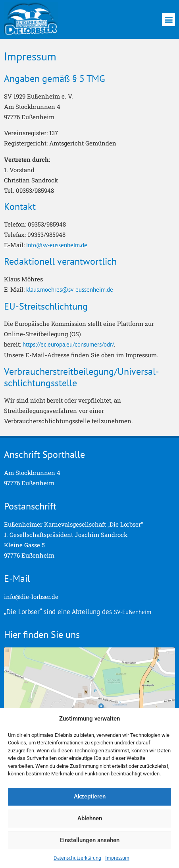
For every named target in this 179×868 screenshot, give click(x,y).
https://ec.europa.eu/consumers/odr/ (68, 344)
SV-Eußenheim (133, 612)
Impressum (117, 858)
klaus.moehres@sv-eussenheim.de (70, 290)
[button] (168, 20)
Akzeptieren (90, 796)
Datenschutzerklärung (77, 858)
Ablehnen (90, 818)
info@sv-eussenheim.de (57, 245)
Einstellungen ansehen (90, 840)
